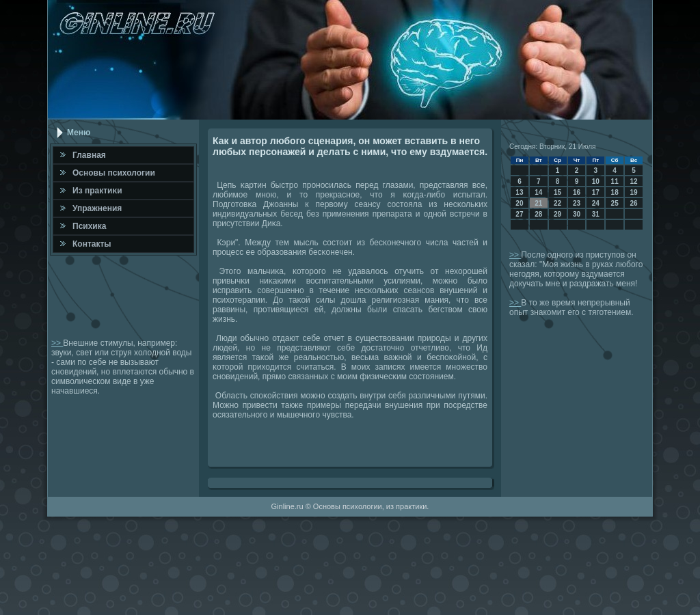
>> (57, 343)
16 (577, 192)
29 (557, 214)
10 (596, 181)
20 (519, 203)
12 (633, 181)
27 (519, 214)
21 (538, 203)
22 (557, 203)
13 (519, 192)
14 (538, 192)
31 (596, 214)
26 (633, 203)
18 (615, 192)
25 (615, 203)
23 (577, 203)
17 (596, 192)
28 (538, 214)
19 (633, 192)
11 (615, 181)
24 (596, 203)
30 (577, 214)
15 (557, 192)
